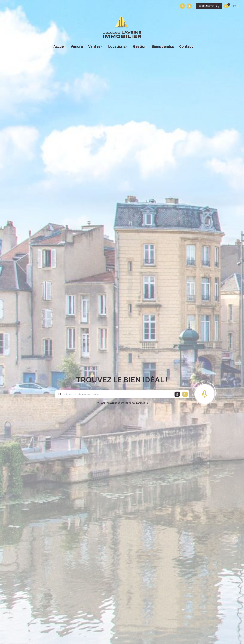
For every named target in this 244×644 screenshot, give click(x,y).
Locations (117, 46)
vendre (77, 46)
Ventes (94, 46)
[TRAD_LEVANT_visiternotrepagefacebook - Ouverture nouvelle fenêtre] (182, 6)
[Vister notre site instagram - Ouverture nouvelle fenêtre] (189, 6)
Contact (186, 46)
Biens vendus (163, 46)
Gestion (140, 46)
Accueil (59, 46)
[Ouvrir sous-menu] (102, 46)
